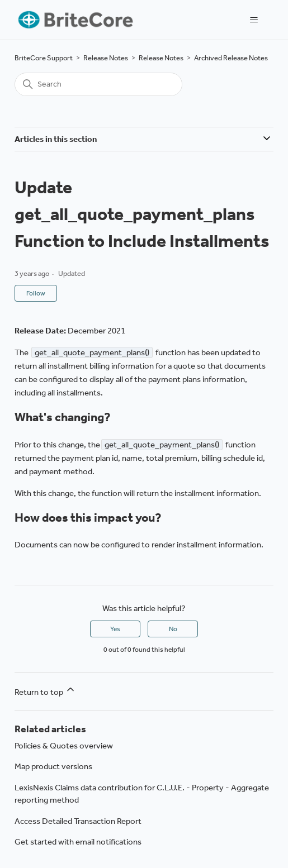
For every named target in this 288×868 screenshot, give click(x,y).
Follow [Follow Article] (36, 293)
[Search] (98, 84)
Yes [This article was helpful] (115, 629)
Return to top (45, 690)
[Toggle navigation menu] (254, 20)
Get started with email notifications (78, 842)
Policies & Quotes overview (64, 746)
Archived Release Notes (231, 58)
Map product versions (53, 766)
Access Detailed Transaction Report (78, 821)
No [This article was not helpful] (173, 629)
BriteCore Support (44, 58)
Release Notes (106, 58)
